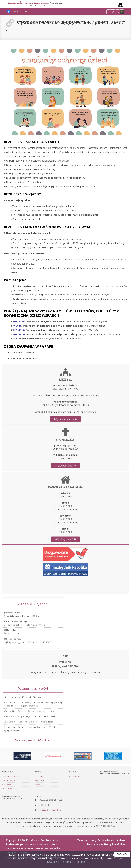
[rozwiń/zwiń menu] (121, 4)
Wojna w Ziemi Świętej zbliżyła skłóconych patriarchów (29, 750)
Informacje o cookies (74, 862)
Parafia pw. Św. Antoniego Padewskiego (35, 4)
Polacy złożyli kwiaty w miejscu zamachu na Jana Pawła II (30, 756)
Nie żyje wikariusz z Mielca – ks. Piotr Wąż (23, 736)
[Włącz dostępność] (122, 12)
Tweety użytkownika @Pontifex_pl (33, 744)
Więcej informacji (65, 499)
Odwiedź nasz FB (17, 12)
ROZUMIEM (122, 854)
